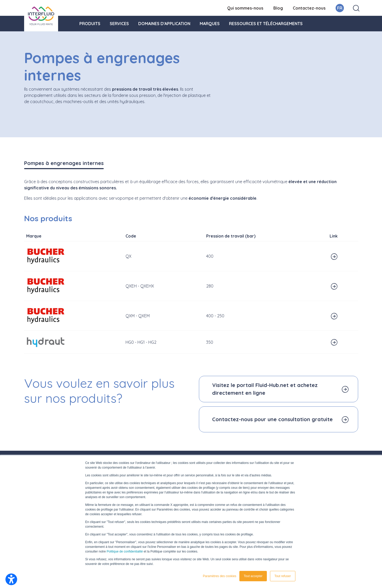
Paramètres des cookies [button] (220, 576)
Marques (210, 24)
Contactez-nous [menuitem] (309, 8)
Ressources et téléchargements (266, 24)
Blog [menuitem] (278, 8)
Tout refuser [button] (283, 576)
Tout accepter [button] (253, 576)
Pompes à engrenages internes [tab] (64, 163)
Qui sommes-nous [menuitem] (245, 8)
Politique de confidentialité (125, 551)
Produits (90, 24)
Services (119, 24)
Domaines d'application (164, 24)
